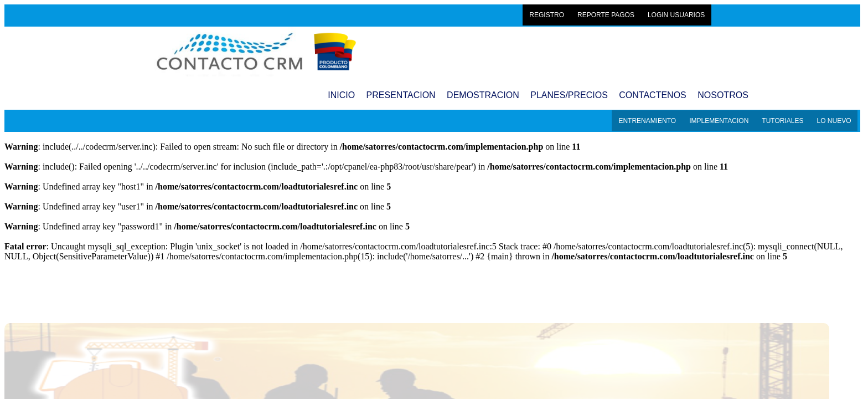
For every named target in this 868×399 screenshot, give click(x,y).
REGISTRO (547, 15)
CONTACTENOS (652, 95)
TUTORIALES (782, 121)
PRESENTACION (401, 95)
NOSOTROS (723, 95)
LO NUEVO (834, 121)
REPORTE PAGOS (606, 15)
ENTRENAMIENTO (647, 121)
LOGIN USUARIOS (676, 15)
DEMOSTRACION (483, 95)
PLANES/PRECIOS (569, 95)
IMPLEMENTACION (719, 121)
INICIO (341, 95)
